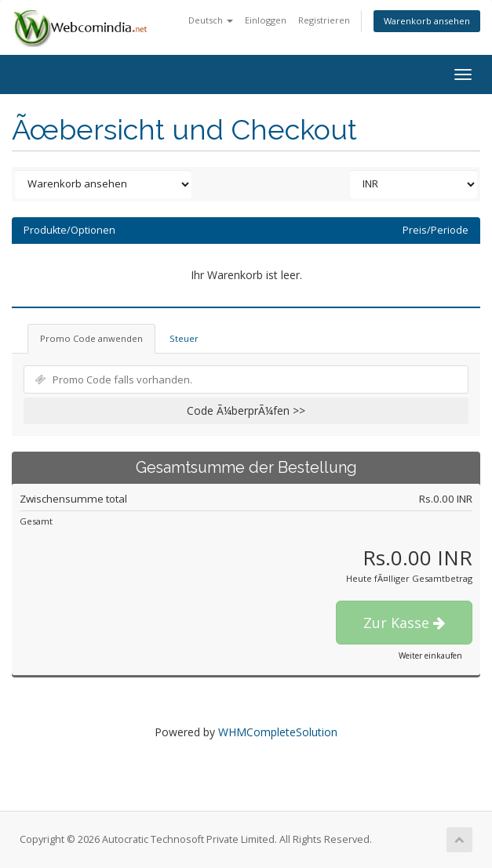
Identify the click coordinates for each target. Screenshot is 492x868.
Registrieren (324, 20)
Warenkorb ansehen (427, 21)
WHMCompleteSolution (278, 732)
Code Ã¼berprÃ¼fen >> (246, 410)
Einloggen (266, 20)
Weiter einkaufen (430, 656)
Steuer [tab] (184, 338)
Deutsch (211, 20)
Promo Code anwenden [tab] (91, 338)
